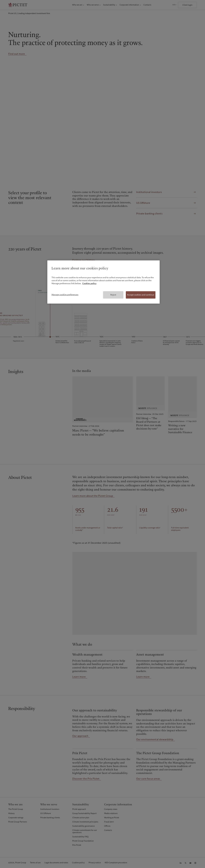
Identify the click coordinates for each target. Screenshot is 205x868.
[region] (103, 282)
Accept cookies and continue (141, 295)
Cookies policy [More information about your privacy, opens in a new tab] (89, 283)
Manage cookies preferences (65, 295)
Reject (113, 295)
